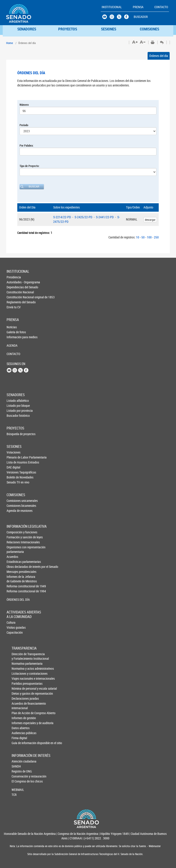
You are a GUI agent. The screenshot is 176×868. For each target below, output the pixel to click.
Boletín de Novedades (14, 477)
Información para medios (14, 337)
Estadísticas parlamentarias (14, 562)
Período (24, 125)
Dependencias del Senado (14, 287)
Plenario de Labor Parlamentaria (14, 457)
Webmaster (154, 846)
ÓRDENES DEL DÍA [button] (14, 600)
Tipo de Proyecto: (29, 166)
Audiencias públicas (19, 733)
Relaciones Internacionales (14, 542)
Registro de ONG (19, 771)
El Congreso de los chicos (19, 781)
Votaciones (14, 452)
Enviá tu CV (14, 307)
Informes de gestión (19, 718)
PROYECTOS (68, 29)
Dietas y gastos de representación (19, 693)
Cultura (11, 622)
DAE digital (13, 467)
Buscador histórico (14, 416)
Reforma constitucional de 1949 (14, 586)
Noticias (12, 327)
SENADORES (27, 29)
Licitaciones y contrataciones (19, 673)
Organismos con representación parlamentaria (14, 549)
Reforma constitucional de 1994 (14, 591)
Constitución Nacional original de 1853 (14, 297)
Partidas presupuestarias (19, 683)
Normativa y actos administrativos (19, 668)
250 (156, 237)
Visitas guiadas (14, 627)
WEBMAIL (18, 790)
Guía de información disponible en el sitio (19, 743)
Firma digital (19, 738)
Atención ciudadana (19, 761)
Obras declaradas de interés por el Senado (14, 567)
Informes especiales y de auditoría (19, 723)
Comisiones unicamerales (14, 501)
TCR (14, 795)
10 (138, 237)
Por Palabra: (26, 145)
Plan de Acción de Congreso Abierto (19, 713)
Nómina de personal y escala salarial (19, 688)
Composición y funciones (14, 532)
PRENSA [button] (138, 7)
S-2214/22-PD (62, 217)
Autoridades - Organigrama (14, 282)
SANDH (16, 766)
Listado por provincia (14, 411)
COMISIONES (150, 29)
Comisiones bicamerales (14, 506)
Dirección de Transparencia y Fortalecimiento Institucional (19, 656)
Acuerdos (12, 557)
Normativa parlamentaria (19, 663)
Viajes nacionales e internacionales (19, 678)
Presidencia (14, 277)
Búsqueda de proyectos (14, 434)
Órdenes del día (159, 56)
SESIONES (109, 29)
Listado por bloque (14, 406)
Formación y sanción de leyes (14, 537)
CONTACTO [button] (161, 7)
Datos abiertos (19, 728)
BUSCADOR (141, 17)
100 (149, 237)
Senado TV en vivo (14, 482)
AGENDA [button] (12, 345)
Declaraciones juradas (19, 698)
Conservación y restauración (19, 776)
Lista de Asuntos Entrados (14, 462)
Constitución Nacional (14, 292)
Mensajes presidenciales (14, 572)
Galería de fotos (14, 332)
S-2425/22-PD (84, 217)
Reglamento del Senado (14, 302)
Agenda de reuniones (14, 511)
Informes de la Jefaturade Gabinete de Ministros (14, 579)
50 (143, 237)
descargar (150, 220)
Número (24, 105)
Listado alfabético (14, 401)
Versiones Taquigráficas (14, 472)
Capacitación (14, 632)
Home (10, 43)
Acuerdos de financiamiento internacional (19, 706)
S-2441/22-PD (105, 217)
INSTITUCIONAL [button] (112, 7)
